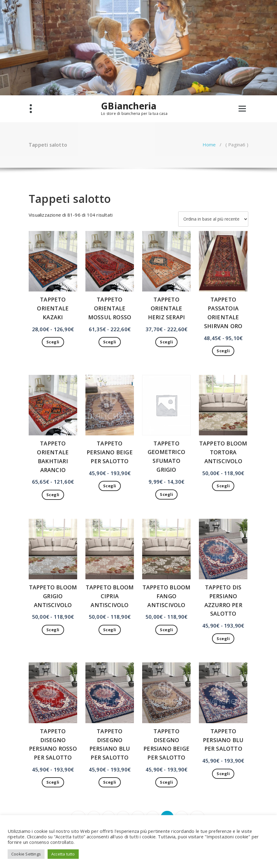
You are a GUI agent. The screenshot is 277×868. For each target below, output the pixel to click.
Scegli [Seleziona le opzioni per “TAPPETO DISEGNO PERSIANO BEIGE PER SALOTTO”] (166, 782)
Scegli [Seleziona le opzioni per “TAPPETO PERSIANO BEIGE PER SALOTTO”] (110, 486)
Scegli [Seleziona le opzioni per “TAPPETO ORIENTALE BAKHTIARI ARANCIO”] (53, 495)
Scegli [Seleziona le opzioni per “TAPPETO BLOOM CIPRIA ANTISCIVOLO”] (110, 630)
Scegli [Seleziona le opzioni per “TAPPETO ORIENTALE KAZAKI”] (53, 342)
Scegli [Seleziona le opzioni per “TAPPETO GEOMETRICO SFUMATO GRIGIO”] (166, 494)
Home (209, 145)
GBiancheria (129, 106)
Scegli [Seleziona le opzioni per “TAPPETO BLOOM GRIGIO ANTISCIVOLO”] (53, 630)
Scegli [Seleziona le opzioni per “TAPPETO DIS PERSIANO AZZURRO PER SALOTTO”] (223, 639)
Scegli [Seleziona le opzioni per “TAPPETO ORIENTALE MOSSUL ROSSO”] (110, 342)
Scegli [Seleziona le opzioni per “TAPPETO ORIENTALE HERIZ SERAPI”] (166, 342)
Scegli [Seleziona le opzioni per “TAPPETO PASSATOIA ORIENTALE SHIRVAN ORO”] (223, 351)
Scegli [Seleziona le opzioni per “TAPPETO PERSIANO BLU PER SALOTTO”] (223, 774)
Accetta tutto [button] (63, 854)
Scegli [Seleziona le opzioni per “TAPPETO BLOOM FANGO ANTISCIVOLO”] (166, 630)
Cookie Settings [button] (26, 854)
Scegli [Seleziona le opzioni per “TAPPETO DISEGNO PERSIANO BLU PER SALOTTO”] (110, 782)
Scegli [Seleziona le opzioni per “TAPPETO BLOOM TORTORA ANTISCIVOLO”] (223, 486)
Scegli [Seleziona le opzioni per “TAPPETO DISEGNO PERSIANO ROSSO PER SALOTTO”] (53, 782)
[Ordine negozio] (213, 219)
